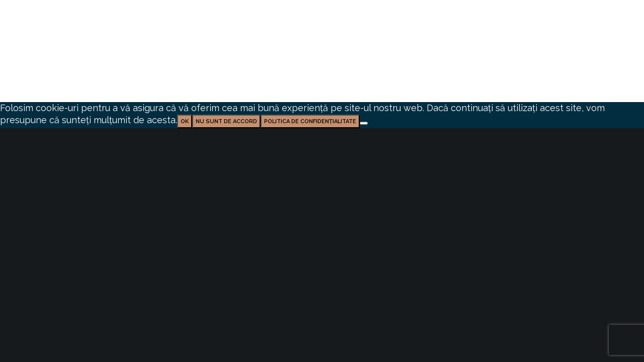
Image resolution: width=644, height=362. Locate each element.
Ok (185, 121)
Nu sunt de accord (226, 121)
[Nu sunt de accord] (364, 123)
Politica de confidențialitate (310, 121)
